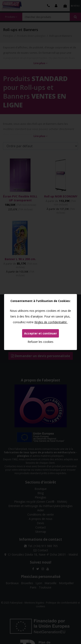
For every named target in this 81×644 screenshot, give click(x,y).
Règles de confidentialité (51, 322)
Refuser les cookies (40, 342)
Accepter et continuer (40, 333)
